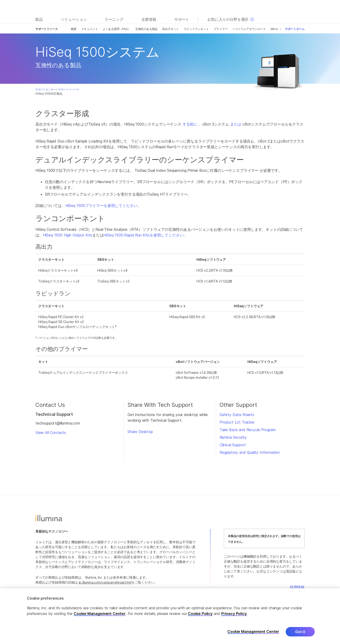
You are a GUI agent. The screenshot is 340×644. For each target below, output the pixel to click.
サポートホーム (295, 29)
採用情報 (297, 587)
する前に (190, 124)
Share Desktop (140, 432)
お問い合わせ (293, 593)
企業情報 (149, 19)
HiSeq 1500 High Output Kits (68, 235)
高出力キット (171, 29)
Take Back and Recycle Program (248, 430)
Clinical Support (233, 445)
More (274, 29)
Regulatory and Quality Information (250, 452)
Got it (300, 636)
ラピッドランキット (196, 29)
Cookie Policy (200, 618)
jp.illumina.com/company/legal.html (105, 582)
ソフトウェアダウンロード (249, 29)
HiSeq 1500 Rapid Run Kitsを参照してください (143, 235)
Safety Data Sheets (237, 415)
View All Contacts (51, 433)
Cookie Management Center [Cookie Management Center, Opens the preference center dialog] (253, 637)
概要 (74, 29)
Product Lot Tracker (237, 422)
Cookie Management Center (100, 618)
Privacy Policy (234, 618)
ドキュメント (90, 29)
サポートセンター (46, 89)
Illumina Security (233, 437)
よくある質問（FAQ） (117, 29)
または (236, 124)
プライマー (221, 29)
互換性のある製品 (147, 29)
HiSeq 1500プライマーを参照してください (101, 206)
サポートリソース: (69, 89)
